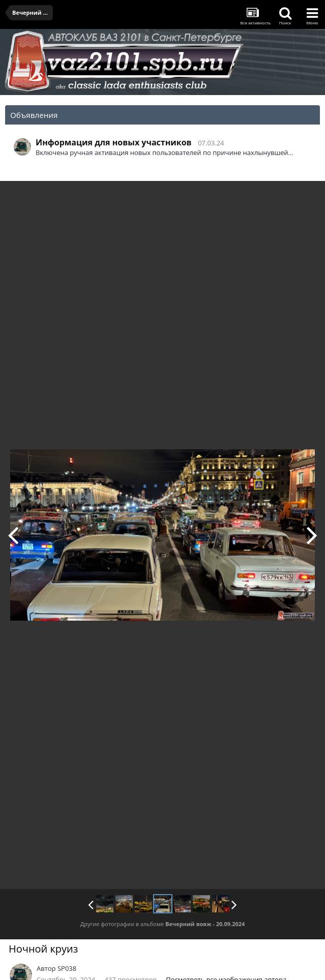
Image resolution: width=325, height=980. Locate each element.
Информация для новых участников (114, 142)
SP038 (67, 968)
